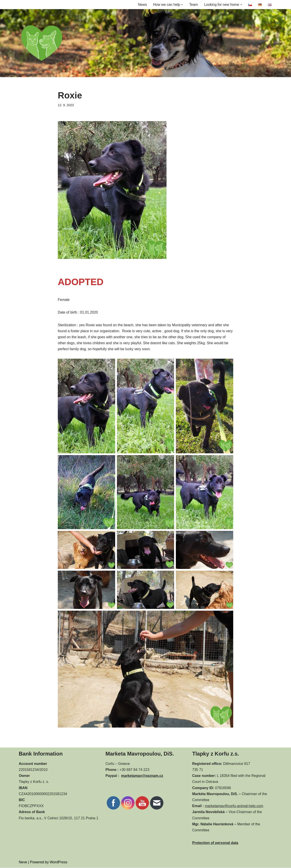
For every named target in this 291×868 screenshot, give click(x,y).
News (142, 5)
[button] (182, 5)
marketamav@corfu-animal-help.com (234, 806)
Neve (23, 862)
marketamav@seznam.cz (142, 776)
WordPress (59, 862)
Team (194, 5)
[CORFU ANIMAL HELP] (42, 43)
